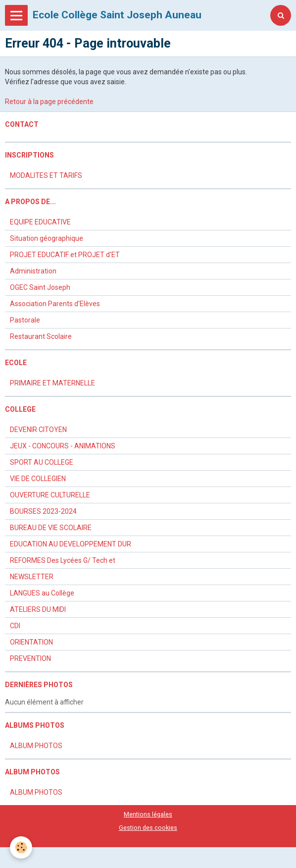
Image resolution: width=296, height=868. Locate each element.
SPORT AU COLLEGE (42, 462)
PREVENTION (30, 658)
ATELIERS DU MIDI (38, 609)
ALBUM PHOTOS (36, 746)
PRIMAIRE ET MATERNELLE (52, 383)
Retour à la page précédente (49, 102)
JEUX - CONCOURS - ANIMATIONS (63, 446)
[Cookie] (21, 847)
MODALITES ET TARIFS (46, 175)
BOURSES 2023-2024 (43, 511)
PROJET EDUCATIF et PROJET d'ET (65, 255)
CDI (15, 626)
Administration (33, 271)
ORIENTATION (31, 642)
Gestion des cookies (148, 828)
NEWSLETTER (32, 577)
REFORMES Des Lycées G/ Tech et (63, 560)
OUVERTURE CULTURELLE (50, 495)
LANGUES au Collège (42, 593)
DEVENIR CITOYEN (38, 430)
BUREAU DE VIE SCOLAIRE (51, 528)
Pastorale (25, 320)
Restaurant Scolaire (41, 336)
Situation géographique (47, 238)
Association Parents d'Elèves (55, 304)
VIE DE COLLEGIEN (38, 479)
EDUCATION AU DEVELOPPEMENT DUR (71, 544)
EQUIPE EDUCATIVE (40, 222)
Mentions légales (148, 814)
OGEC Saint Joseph (40, 287)
